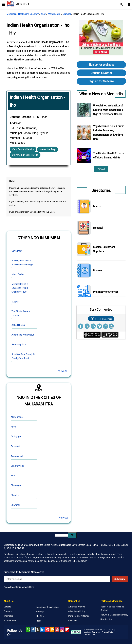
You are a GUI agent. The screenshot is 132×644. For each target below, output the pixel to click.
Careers (7, 607)
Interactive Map (48, 149)
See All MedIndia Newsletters (19, 587)
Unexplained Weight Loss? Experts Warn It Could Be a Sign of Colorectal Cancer (108, 110)
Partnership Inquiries (111, 601)
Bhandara (15, 495)
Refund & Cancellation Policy (114, 615)
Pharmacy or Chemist (106, 292)
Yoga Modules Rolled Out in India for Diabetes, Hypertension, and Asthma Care (109, 133)
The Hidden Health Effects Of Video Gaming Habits (108, 155)
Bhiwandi (15, 505)
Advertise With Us (77, 607)
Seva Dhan (17, 251)
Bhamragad (16, 485)
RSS (52, 630)
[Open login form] (129, 4)
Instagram (62, 630)
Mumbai (67, 14)
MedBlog (40, 616)
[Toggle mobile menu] (3, 4)
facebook (33, 630)
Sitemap (40, 612)
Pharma (98, 270)
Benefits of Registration (47, 607)
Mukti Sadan (18, 274)
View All (63, 371)
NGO (43, 14)
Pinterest (47, 630)
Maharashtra (54, 14)
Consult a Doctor (101, 73)
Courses (8, 611)
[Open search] (121, 4)
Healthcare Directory (28, 14)
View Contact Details (23, 149)
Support (15, 302)
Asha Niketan (18, 325)
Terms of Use (89, 634)
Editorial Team (10, 621)
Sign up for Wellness (101, 65)
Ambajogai (16, 436)
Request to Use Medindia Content (112, 608)
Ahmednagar (17, 417)
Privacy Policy (108, 632)
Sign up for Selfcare (101, 81)
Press (39, 621)
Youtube (57, 630)
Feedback (73, 621)
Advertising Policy (77, 611)
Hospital (98, 228)
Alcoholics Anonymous (23, 335)
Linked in (42, 630)
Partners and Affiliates (79, 616)
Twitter (38, 630)
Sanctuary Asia (19, 344)
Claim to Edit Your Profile (25, 155)
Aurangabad (17, 456)
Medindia (11, 14)
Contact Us (74, 601)
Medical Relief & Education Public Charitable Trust (20, 288)
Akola (14, 427)
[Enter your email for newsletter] (57, 579)
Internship (8, 616)
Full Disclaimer (79, 561)
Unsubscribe (106, 619)
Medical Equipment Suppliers (104, 249)
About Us (8, 601)
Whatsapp (28, 630)
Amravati (15, 446)
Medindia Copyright (92, 632)
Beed (13, 476)
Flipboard (67, 630)
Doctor (97, 206)
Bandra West (17, 466)
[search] (61, 535)
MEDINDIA (18, 4)
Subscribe (120, 579)
